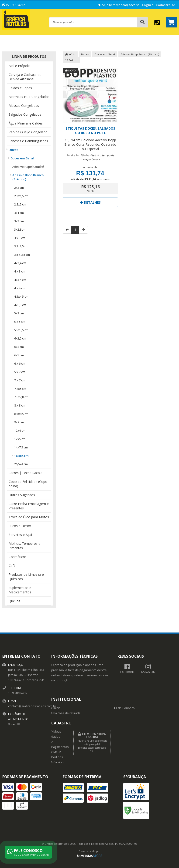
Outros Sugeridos (22, 495)
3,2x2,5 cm (21, 246)
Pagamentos (59, 745)
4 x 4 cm (20, 288)
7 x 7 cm (20, 380)
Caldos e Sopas (20, 88)
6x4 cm (19, 347)
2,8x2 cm (20, 204)
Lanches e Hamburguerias (28, 141)
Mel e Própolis (19, 66)
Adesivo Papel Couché (28, 167)
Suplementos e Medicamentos (20, 590)
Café (12, 566)
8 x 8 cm (20, 405)
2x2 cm (19, 188)
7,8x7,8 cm (21, 397)
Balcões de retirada (66, 713)
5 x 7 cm (20, 372)
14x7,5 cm (21, 447)
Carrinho (58, 762)
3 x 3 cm (20, 238)
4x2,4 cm (20, 263)
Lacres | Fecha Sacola (26, 473)
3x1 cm (19, 213)
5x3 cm (19, 313)
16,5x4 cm (21, 456)
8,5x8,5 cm (21, 414)
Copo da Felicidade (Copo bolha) (28, 484)
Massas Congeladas (24, 106)
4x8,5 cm (20, 305)
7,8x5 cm (20, 389)
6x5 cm (19, 355)
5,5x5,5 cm (21, 330)
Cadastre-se (166, 5)
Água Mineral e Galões (26, 123)
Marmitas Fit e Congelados (29, 97)
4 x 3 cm (20, 271)
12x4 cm (20, 431)
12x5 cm (20, 439)
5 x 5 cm (20, 322)
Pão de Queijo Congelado (28, 132)
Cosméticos (18, 557)
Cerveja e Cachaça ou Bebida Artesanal (25, 77)
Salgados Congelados (25, 114)
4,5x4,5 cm (21, 296)
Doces (13, 150)
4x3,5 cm (20, 280)
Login (147, 5)
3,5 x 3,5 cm (22, 255)
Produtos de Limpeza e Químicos (26, 577)
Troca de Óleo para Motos (29, 517)
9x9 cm (19, 422)
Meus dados (56, 734)
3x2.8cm (20, 229)
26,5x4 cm (21, 464)
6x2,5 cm (20, 338)
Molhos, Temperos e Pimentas (24, 546)
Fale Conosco (124, 708)
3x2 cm (19, 221)
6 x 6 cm (20, 363)
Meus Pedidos (57, 755)
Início (70, 54)
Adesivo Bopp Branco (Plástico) (28, 177)
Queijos (14, 601)
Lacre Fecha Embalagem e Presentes (29, 506)
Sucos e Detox (20, 526)
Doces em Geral (22, 158)
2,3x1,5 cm (21, 196)
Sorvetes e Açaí (20, 535)
